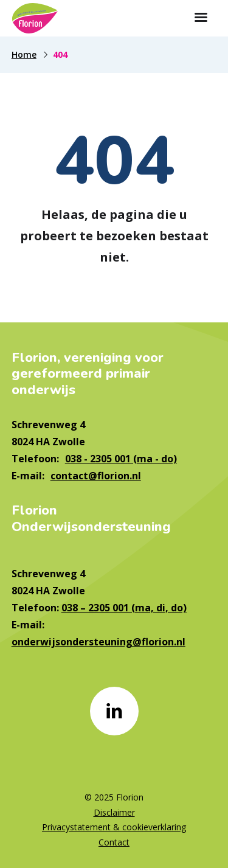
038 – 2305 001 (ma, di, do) (124, 608)
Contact (114, 842)
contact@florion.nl (96, 476)
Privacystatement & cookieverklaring (114, 827)
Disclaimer (114, 812)
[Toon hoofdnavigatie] (201, 18)
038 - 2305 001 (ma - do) (121, 459)
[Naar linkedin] (114, 711)
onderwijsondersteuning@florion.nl (98, 642)
